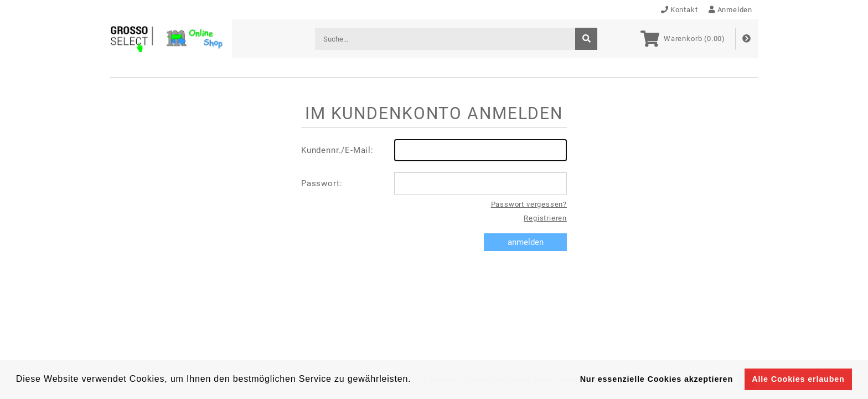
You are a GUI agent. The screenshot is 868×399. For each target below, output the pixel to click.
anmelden (526, 242)
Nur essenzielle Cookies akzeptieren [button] (657, 379)
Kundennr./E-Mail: (434, 150)
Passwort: (434, 183)
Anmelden (730, 10)
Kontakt (680, 10)
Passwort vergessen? (529, 204)
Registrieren (545, 218)
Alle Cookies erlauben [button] (798, 379)
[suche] (586, 39)
